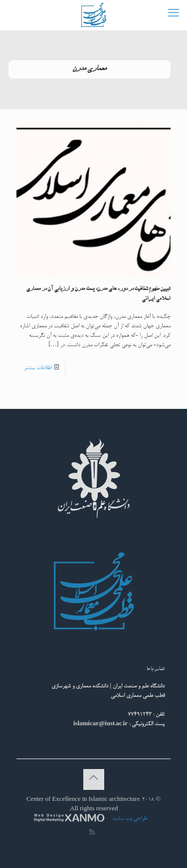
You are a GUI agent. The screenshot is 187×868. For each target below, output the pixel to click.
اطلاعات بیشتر (38, 368)
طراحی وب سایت (129, 819)
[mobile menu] (174, 15)
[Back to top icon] (94, 779)
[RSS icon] (92, 833)
